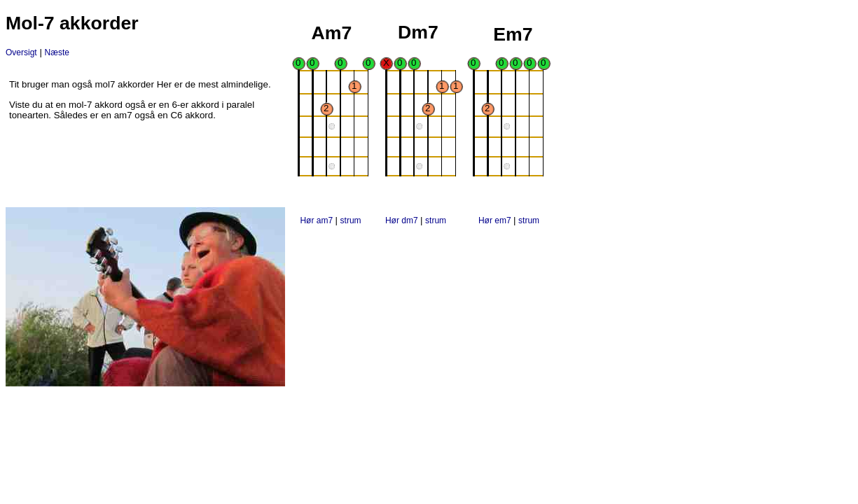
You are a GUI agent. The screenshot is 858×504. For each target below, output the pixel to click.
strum (351, 220)
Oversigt (21, 52)
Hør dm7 (403, 220)
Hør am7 (317, 220)
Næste (57, 52)
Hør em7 (496, 220)
